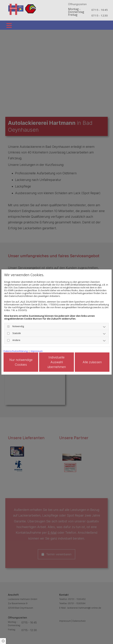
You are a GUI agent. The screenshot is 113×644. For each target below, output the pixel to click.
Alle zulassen (93, 362)
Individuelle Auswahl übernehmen (60, 362)
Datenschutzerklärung (16, 351)
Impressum (37, 351)
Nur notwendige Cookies (26, 362)
